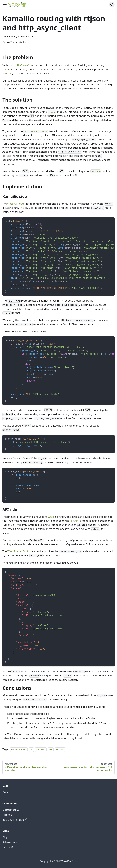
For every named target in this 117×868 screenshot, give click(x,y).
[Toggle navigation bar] (5, 5)
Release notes (10, 842)
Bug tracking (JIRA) (15, 820)
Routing (60, 749)
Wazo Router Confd (18, 551)
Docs (5, 792)
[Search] (112, 5)
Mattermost (11, 810)
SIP (51, 749)
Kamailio (7, 73)
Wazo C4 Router (16, 204)
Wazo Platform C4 (20, 65)
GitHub (8, 847)
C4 (31, 749)
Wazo (51, 517)
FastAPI (74, 521)
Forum (8, 815)
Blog (5, 837)
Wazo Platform (19, 749)
